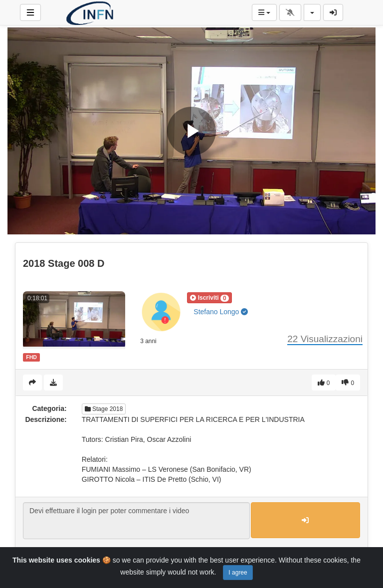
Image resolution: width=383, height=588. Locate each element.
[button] (209, 298)
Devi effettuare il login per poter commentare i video (136, 521)
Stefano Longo (221, 312)
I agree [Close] (238, 573)
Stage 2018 (104, 409)
